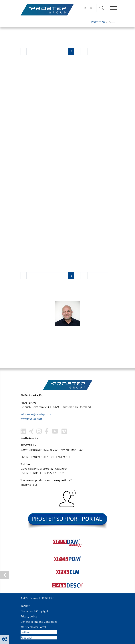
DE (86, 8)
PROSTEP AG (98, 22)
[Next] (105, 51)
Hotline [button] (25, 632)
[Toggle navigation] (113, 8)
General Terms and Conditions (39, 622)
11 (91, 51)
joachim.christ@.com (47, 355)
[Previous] (24, 51)
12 (98, 51)
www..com (32, 419)
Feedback (26, 638)
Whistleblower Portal (33, 627)
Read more (30, 78)
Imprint (25, 606)
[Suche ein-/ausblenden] (102, 8)
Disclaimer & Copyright (34, 611)
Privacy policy (29, 617)
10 (84, 51)
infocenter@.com (36, 414)
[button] (5, 639)
